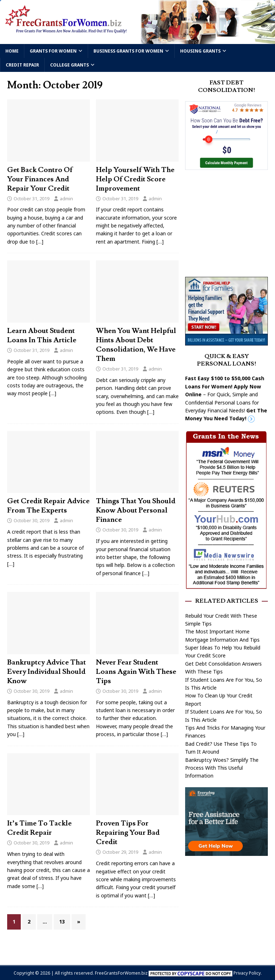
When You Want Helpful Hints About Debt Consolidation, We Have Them (136, 345)
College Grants (69, 65)
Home (12, 51)
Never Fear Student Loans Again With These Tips (136, 672)
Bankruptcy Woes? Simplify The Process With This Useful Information (222, 768)
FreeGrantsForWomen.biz (121, 973)
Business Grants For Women (128, 51)
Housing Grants (200, 51)
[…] (40, 242)
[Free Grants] (226, 341)
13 (62, 922)
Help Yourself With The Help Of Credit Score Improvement (135, 179)
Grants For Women (53, 51)
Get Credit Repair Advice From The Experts (48, 506)
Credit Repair (22, 65)
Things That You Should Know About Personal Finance (136, 510)
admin (66, 199)
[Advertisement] (230, 222)
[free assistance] (226, 851)
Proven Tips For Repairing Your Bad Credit (128, 833)
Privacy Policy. (248, 973)
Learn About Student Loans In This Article (42, 335)
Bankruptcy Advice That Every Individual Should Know (47, 672)
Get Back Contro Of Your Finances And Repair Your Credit (40, 179)
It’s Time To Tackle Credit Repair (39, 828)
